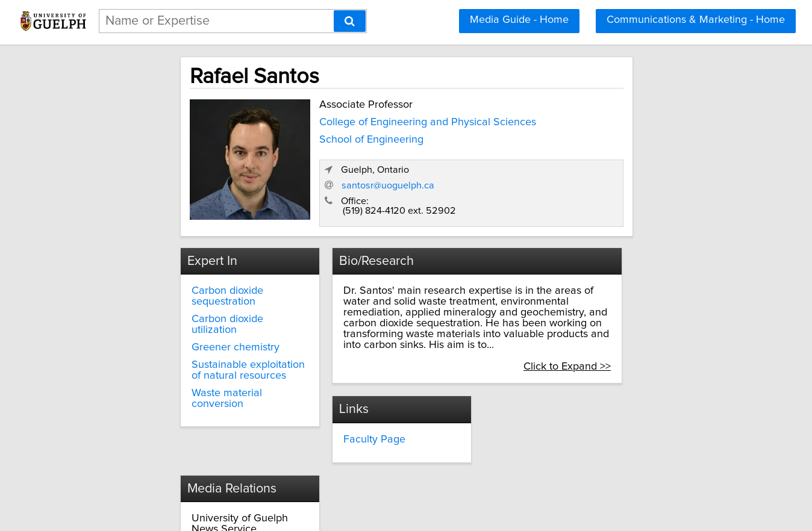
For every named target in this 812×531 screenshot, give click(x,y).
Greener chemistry (178, 312)
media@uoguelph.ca (545, 436)
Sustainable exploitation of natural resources (196, 335)
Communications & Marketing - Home (696, 20)
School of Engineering (306, 136)
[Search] (350, 21)
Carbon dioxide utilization (194, 295)
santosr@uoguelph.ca (561, 172)
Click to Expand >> (635, 343)
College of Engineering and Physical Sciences (363, 119)
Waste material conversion (196, 358)
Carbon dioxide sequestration (203, 278)
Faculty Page (346, 415)
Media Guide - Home (519, 20)
